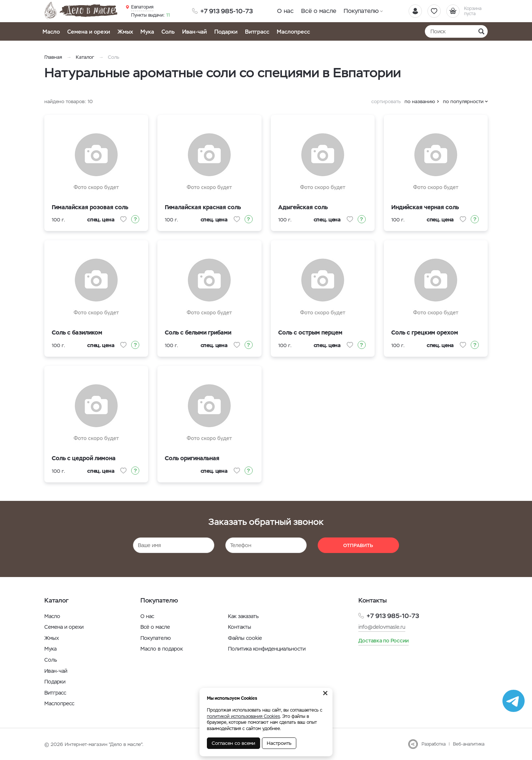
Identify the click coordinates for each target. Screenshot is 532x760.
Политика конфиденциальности (267, 649)
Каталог (85, 57)
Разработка (434, 744)
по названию (420, 101)
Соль (168, 32)
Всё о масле (319, 11)
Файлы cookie (245, 638)
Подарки (226, 32)
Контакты (240, 627)
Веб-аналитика (469, 744)
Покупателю (361, 11)
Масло (51, 32)
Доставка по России (383, 641)
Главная (53, 57)
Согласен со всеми (233, 743)
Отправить (358, 545)
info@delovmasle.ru (382, 627)
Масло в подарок (162, 649)
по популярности (463, 101)
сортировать (386, 101)
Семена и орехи (89, 32)
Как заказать (243, 616)
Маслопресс (293, 32)
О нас (285, 11)
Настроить (279, 743)
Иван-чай (195, 32)
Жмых (125, 32)
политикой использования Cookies (243, 716)
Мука (147, 32)
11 (151, 15)
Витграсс (257, 32)
